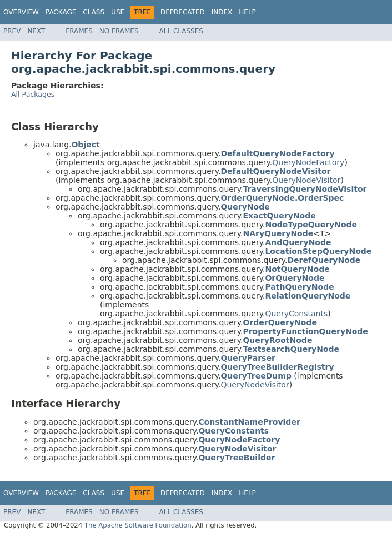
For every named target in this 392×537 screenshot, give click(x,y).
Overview (21, 12)
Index (222, 12)
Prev (12, 31)
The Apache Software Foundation (138, 525)
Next (36, 31)
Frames (79, 31)
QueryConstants (296, 314)
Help (247, 12)
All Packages (33, 94)
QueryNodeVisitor (306, 180)
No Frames (119, 31)
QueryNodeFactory (308, 162)
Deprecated (183, 12)
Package (61, 12)
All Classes (181, 31)
